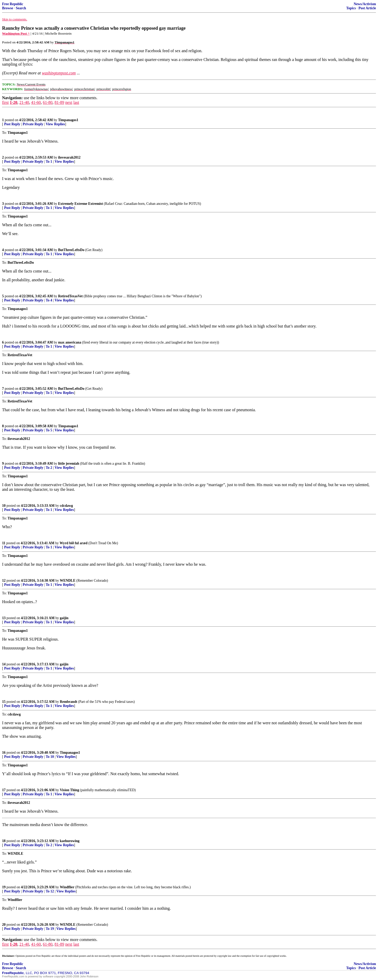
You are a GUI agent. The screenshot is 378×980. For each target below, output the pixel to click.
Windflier (67, 887)
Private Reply (33, 124)
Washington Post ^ (16, 33)
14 (4, 664)
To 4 (49, 300)
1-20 (14, 102)
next (69, 102)
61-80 (48, 102)
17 (4, 790)
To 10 (50, 757)
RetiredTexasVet (70, 296)
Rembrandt (69, 702)
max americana (70, 342)
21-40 (24, 102)
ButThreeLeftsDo (71, 250)
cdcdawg (67, 506)
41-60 (36, 102)
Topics (351, 8)
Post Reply (12, 124)
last (76, 102)
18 (4, 841)
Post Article (367, 8)
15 (4, 702)
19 (4, 887)
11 (4, 543)
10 (4, 506)
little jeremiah (69, 464)
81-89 (59, 102)
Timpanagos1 (68, 120)
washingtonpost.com (59, 73)
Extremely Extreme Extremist (81, 204)
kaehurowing (70, 841)
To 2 (49, 468)
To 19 (50, 929)
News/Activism (365, 4)
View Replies (55, 124)
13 (4, 618)
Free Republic (13, 4)
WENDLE (68, 581)
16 (4, 753)
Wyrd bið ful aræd (74, 543)
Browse (8, 8)
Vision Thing (70, 790)
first (5, 102)
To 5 (49, 393)
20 (4, 925)
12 (4, 581)
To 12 (50, 891)
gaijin (64, 618)
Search (21, 8)
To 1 (49, 162)
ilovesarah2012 (69, 157)
